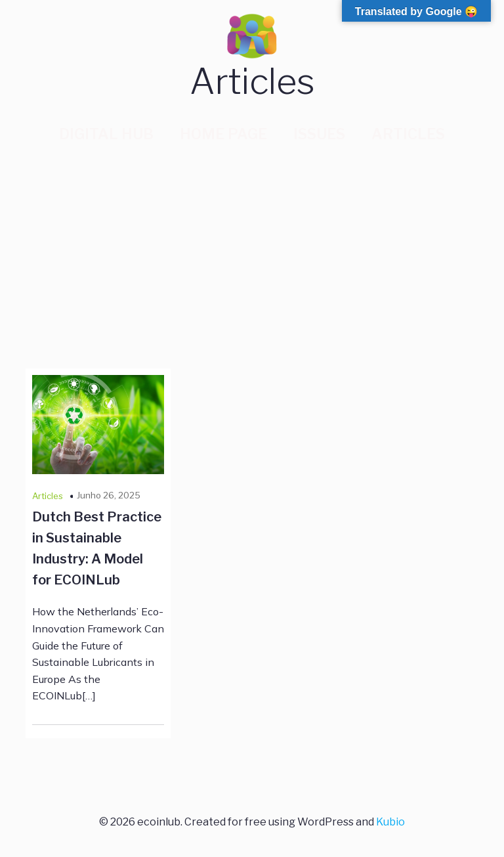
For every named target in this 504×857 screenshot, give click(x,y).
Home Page (223, 134)
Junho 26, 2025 (109, 495)
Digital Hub (106, 134)
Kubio (390, 822)
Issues (319, 134)
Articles (408, 134)
